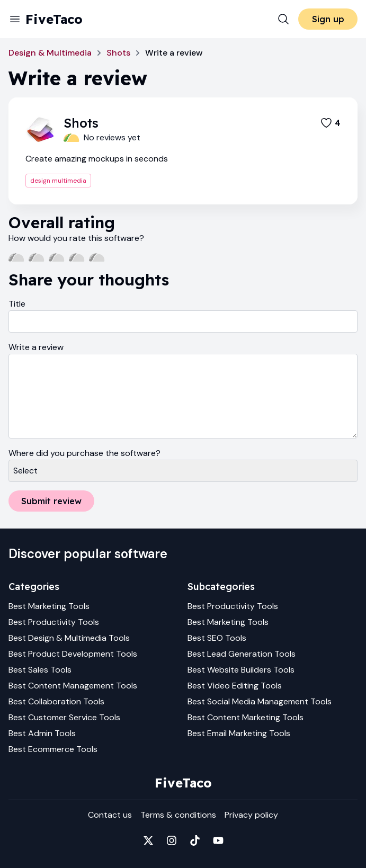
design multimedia (58, 181)
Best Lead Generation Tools (242, 654)
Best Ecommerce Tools (53, 749)
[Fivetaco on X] (148, 840)
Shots (118, 53)
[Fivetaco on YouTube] (218, 840)
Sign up (328, 19)
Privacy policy (251, 815)
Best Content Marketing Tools (246, 717)
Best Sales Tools (40, 670)
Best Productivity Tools (54, 622)
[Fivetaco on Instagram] (172, 840)
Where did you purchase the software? (84, 453)
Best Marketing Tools (49, 606)
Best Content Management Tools (73, 686)
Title (17, 304)
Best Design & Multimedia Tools (69, 638)
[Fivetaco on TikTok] (195, 840)
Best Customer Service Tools (64, 717)
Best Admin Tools (42, 733)
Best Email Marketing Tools (239, 733)
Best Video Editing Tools (235, 686)
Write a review (36, 347)
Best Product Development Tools (73, 654)
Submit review (51, 501)
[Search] (283, 19)
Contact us (110, 815)
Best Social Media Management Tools (260, 701)
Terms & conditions (178, 815)
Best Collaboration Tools (56, 701)
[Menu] (15, 19)
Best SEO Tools (217, 638)
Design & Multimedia (50, 53)
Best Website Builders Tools (241, 670)
